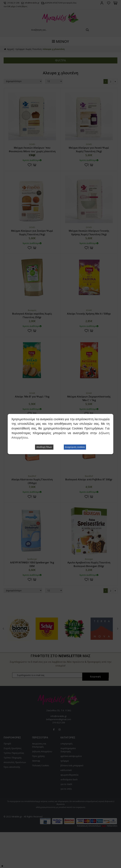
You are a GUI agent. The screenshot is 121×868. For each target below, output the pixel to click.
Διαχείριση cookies (75, 447)
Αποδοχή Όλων (44, 447)
